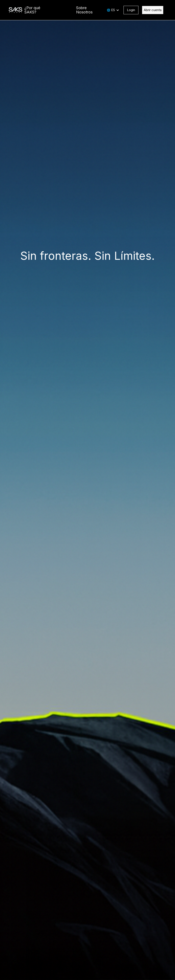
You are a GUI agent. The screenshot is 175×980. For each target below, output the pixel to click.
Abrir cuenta (153, 10)
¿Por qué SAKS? (32, 10)
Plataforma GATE (59, 10)
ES (113, 10)
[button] (113, 10)
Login (131, 10)
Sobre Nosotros (84, 10)
